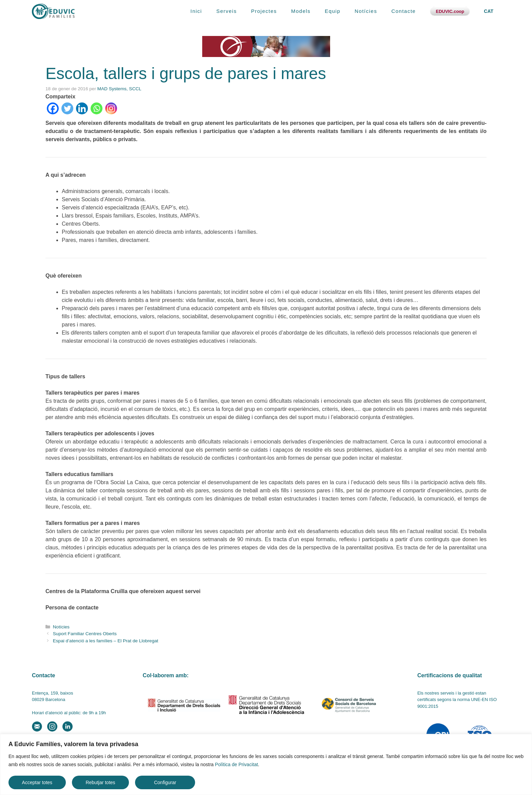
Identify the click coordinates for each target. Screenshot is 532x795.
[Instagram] (111, 108)
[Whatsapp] (97, 108)
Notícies (366, 11)
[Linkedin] (82, 108)
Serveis (226, 11)
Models (301, 11)
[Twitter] (67, 108)
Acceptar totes (37, 782)
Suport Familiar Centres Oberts (85, 634)
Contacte (403, 11)
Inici (196, 11)
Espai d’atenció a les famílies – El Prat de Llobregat (106, 641)
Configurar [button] (165, 782)
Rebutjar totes (100, 782)
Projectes (264, 11)
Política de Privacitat (236, 764)
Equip (332, 11)
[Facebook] (53, 108)
